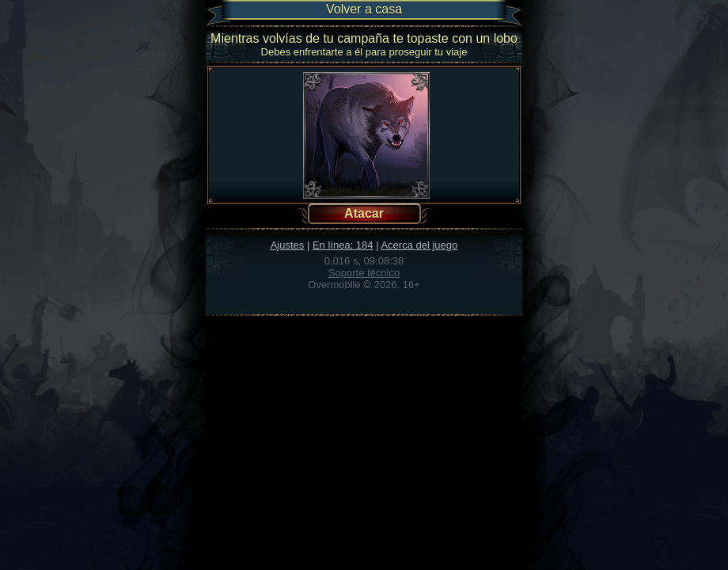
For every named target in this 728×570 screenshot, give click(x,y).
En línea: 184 (343, 245)
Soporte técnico (364, 273)
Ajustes (288, 245)
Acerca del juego (419, 245)
